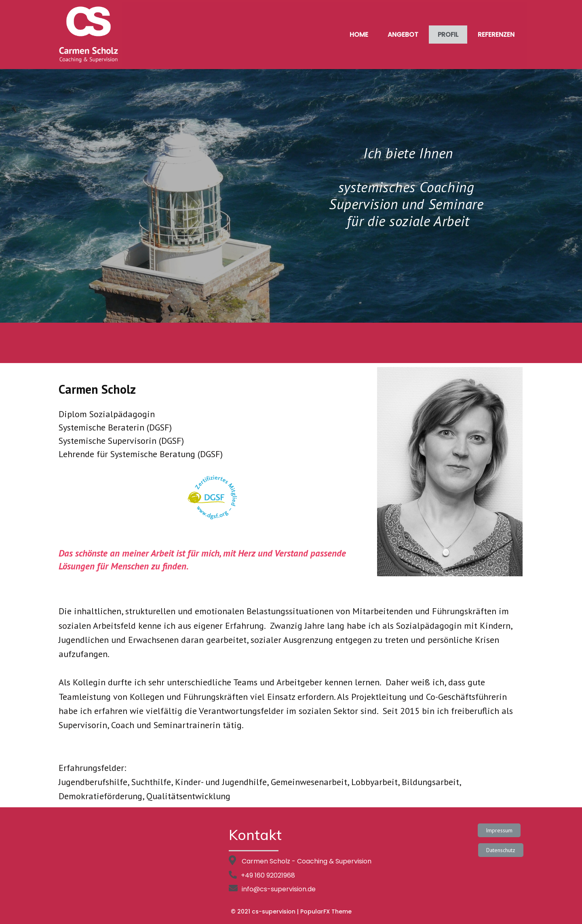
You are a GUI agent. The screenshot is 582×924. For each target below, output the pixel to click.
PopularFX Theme (326, 911)
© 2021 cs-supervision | (266, 911)
